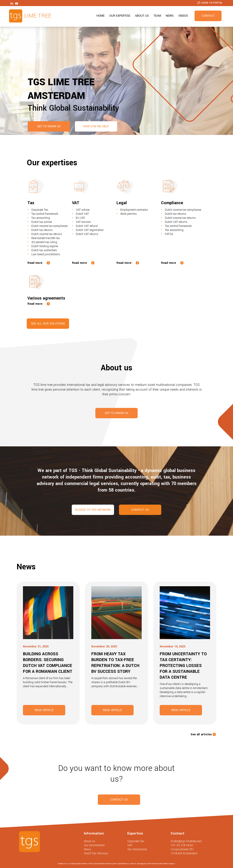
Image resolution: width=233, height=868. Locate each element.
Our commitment (94, 845)
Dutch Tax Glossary (96, 853)
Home (101, 16)
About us (142, 16)
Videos (183, 16)
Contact (208, 16)
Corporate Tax (136, 841)
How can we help (96, 126)
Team (157, 16)
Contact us (140, 510)
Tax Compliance (137, 849)
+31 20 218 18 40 (182, 845)
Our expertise (120, 16)
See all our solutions (48, 324)
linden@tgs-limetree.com (186, 841)
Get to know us (49, 126)
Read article (44, 710)
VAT (130, 845)
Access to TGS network (93, 510)
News (170, 16)
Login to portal (210, 3)
